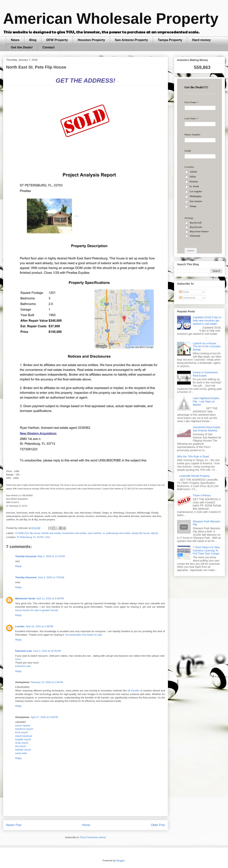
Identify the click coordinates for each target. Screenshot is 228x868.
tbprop (155, 533)
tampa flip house (141, 533)
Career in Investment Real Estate (205, 374)
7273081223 (22, 533)
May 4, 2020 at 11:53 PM (51, 556)
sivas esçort (22, 743)
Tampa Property (170, 40)
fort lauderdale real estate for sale (84, 635)
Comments (187, 298)
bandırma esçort (24, 729)
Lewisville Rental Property (194, 476)
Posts (184, 292)
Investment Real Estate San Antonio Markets (207, 429)
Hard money (201, 40)
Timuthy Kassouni (26, 556)
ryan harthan (95, 533)
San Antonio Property (131, 40)
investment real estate (74, 533)
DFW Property (57, 40)
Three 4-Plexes (202, 495)
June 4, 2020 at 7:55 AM (51, 577)
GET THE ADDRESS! (85, 81)
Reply (18, 566)
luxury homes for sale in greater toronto (37, 610)
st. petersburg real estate (117, 533)
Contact (49, 47)
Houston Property (91, 40)
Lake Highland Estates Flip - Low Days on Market (206, 401)
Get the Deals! (22, 47)
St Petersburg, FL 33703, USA (33, 537)
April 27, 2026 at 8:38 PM (44, 717)
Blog (33, 40)
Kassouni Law (23, 651)
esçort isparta (23, 725)
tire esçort (21, 746)
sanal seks (21, 753)
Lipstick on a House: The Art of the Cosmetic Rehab (207, 347)
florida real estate (51, 533)
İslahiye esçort (23, 750)
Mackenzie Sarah (25, 598)
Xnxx (18, 659)
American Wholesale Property (111, 19)
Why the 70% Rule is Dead (193, 457)
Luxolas (20, 626)
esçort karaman (24, 736)
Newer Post (14, 825)
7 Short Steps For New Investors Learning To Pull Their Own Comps (206, 550)
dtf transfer (133, 691)
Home (86, 825)
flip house (35, 533)
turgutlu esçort (23, 739)
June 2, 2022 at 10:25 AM (47, 651)
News (15, 40)
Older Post (158, 825)
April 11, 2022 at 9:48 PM (50, 598)
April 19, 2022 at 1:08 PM (39, 626)
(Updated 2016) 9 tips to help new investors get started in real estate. (207, 321)
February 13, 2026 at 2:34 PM (47, 682)
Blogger (120, 860)
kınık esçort (21, 732)
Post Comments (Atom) (93, 837)
